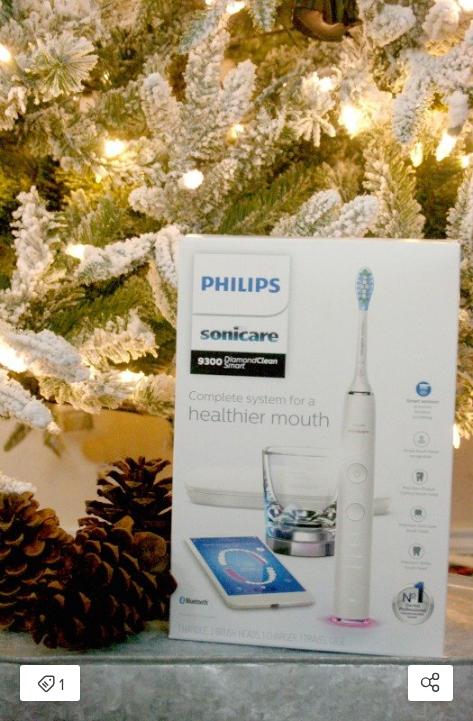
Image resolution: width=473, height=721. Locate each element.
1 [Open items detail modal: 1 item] (50, 685)
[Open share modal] (430, 683)
